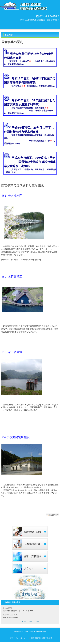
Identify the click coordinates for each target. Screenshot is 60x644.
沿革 (30, 556)
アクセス (30, 569)
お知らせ (30, 593)
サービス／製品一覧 (30, 532)
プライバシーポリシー (30, 621)
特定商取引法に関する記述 (42, 638)
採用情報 (30, 544)
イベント (30, 581)
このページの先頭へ (52, 515)
